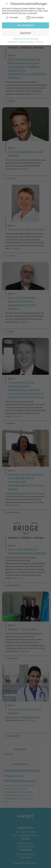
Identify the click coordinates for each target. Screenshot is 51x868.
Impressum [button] (40, 41)
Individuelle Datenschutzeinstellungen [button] (26, 38)
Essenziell (12, 17)
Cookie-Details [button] (13, 41)
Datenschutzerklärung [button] (27, 41)
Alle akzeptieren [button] (26, 25)
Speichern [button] (26, 33)
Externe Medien (35, 17)
